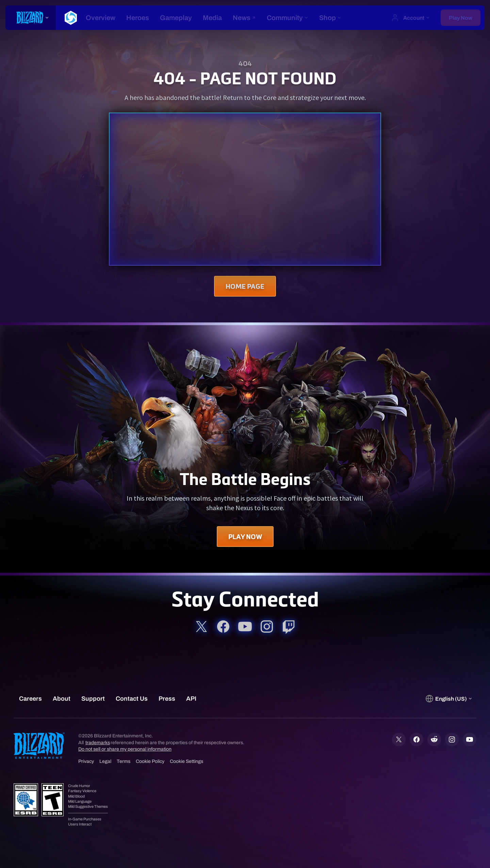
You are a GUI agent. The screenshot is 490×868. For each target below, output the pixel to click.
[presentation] (31, 18)
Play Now (245, 537)
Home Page (245, 286)
